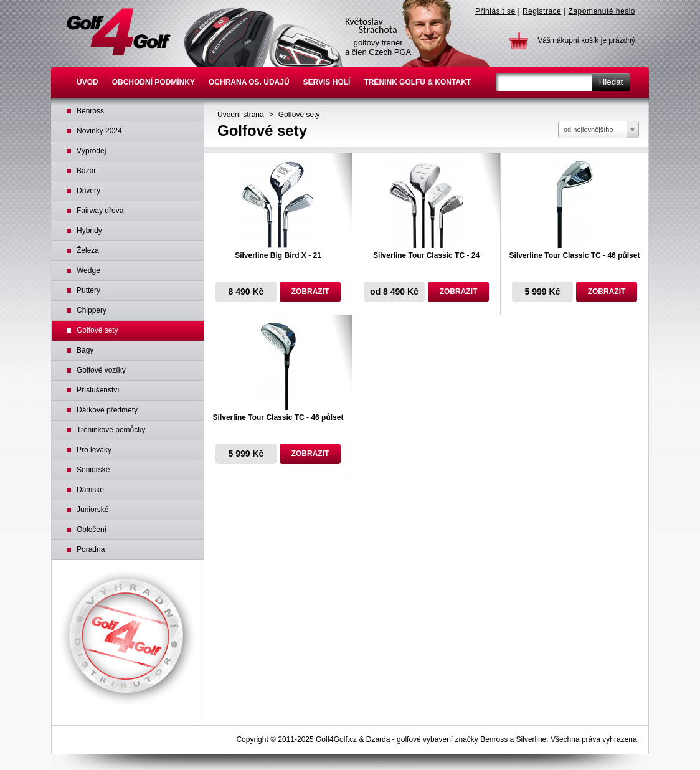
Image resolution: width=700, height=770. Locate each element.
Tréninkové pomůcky (111, 430)
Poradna (91, 549)
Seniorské (93, 470)
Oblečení (92, 530)
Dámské (90, 490)
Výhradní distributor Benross (128, 638)
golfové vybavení (425, 739)
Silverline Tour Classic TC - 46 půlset (575, 255)
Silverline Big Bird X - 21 (278, 255)
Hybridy (89, 231)
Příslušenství (98, 390)
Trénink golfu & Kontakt (417, 82)
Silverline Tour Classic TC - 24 (426, 255)
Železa (88, 250)
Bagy (85, 350)
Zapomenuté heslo (602, 11)
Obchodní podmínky (154, 82)
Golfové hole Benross (119, 32)
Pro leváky (94, 450)
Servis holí (327, 82)
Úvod (87, 82)
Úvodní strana (241, 115)
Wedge (88, 270)
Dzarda (378, 739)
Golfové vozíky (101, 370)
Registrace (542, 11)
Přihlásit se (495, 11)
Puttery (88, 290)
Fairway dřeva (100, 211)
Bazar (86, 171)
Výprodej (91, 151)
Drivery (88, 191)
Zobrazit (310, 292)
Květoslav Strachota (417, 34)
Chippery (92, 310)
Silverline (532, 739)
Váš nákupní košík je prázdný (586, 40)
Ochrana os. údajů (249, 82)
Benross (90, 111)
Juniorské (92, 510)
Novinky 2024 (99, 131)
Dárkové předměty (107, 410)
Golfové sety (299, 115)
